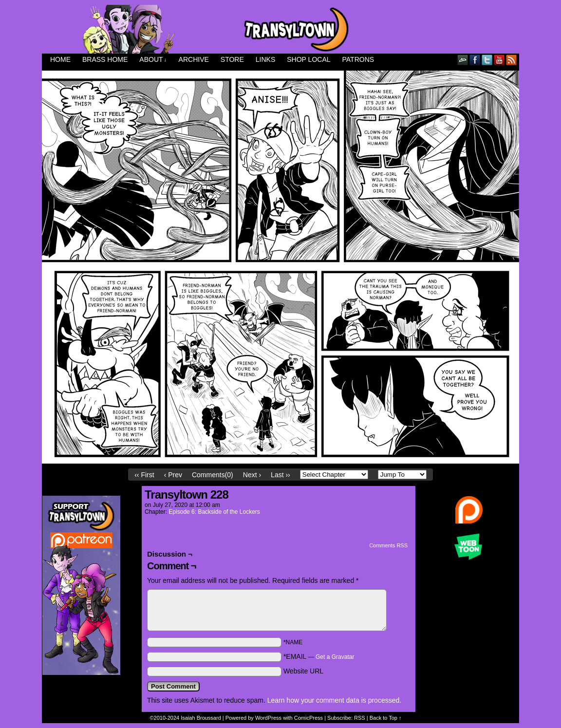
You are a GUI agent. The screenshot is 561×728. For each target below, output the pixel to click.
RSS (512, 60)
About (153, 60)
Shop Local (309, 59)
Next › (252, 475)
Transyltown (280, 29)
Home (60, 59)
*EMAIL (319, 656)
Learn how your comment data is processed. (334, 700)
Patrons (358, 59)
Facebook (475, 60)
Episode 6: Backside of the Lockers (214, 512)
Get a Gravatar (335, 657)
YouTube (499, 60)
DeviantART (463, 60)
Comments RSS (388, 545)
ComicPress (309, 718)
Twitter (487, 60)
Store (232, 59)
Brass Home (105, 59)
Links (265, 59)
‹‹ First (144, 475)
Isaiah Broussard (201, 718)
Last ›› (280, 475)
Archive (194, 59)
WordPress (268, 718)
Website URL (303, 671)
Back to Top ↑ (386, 718)
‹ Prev (173, 475)
